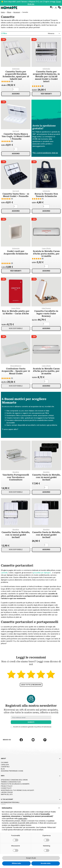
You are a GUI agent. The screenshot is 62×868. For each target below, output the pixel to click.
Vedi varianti (46, 94)
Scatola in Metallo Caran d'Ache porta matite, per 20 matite (46, 371)
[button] (59, 808)
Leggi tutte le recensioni (31, 676)
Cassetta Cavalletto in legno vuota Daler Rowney (46, 313)
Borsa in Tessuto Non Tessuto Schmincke (46, 195)
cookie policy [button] (23, 819)
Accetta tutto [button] (46, 863)
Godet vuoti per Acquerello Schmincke (16, 252)
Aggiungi (16, 94)
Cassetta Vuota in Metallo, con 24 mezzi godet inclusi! (46, 477)
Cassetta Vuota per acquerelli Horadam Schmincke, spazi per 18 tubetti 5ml (16, 75)
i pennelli (4, 573)
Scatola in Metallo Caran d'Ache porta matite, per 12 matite (46, 254)
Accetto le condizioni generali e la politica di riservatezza (32, 719)
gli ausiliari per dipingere (42, 573)
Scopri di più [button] (31, 858)
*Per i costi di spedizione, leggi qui (45, 153)
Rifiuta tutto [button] (16, 863)
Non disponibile (16, 328)
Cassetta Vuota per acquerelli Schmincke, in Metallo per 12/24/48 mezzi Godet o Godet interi (46, 76)
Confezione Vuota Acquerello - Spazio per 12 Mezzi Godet (16, 371)
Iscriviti (31, 714)
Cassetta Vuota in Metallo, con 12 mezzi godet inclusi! (16, 535)
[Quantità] (16, 89)
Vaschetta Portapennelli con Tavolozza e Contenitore (16, 477)
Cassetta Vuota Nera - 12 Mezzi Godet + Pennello (16, 195)
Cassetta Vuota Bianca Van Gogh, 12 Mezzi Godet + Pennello (16, 136)
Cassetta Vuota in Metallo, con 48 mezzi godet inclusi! (46, 535)
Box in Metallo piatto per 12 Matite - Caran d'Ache (16, 312)
